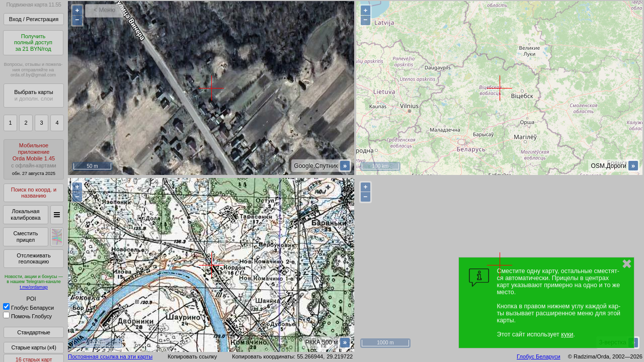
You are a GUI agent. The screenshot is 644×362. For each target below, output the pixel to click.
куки (567, 334)
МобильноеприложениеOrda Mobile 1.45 (34, 159)
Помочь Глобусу (27, 316)
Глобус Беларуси (28, 308)
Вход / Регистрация (34, 19)
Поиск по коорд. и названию (34, 193)
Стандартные (33, 332)
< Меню (104, 10)
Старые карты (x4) (33, 347)
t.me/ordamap (34, 287)
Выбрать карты (33, 95)
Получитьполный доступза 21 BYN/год (33, 42)
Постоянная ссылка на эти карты (110, 356)
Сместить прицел (25, 237)
